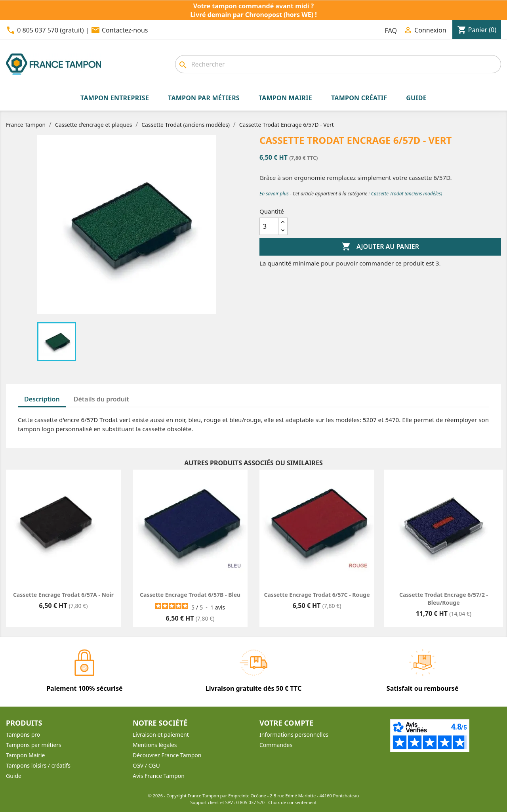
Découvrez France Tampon (167, 755)
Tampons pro (23, 735)
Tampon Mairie (25, 755)
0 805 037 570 (251, 802)
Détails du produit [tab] (101, 399)
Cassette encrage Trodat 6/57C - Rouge (317, 595)
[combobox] (338, 64)
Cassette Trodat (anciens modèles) (407, 194)
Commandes (276, 745)
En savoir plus (274, 194)
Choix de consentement (292, 802)
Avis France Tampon (159, 776)
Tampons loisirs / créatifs (38, 765)
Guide (14, 776)
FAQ (391, 31)
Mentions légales (155, 745)
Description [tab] (42, 399)
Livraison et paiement (161, 735)
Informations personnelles (294, 735)
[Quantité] (269, 226)
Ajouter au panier (380, 247)
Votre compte (286, 723)
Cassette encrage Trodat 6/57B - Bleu (190, 595)
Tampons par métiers (34, 745)
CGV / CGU (146, 765)
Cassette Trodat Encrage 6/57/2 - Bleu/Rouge (444, 599)
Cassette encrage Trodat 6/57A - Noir (63, 595)
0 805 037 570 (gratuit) (50, 30)
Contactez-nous (125, 30)
